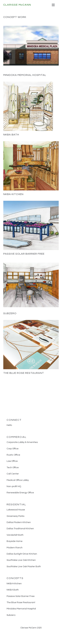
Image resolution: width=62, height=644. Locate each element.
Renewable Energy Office (20, 493)
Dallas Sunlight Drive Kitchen (22, 554)
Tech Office (13, 468)
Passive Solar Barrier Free (24, 254)
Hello (9, 425)
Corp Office (13, 449)
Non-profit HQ (14, 486)
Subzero (10, 313)
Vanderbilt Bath (15, 535)
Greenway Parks (15, 516)
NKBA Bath (11, 135)
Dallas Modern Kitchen (19, 522)
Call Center (13, 474)
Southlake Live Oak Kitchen (21, 560)
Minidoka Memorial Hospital (25, 75)
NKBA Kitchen (13, 194)
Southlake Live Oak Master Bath (24, 567)
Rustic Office (13, 455)
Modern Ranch (15, 548)
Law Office (12, 461)
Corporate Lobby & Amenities (22, 442)
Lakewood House (16, 510)
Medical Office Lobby (18, 480)
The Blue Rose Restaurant (24, 373)
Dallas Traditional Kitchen (20, 529)
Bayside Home (15, 541)
